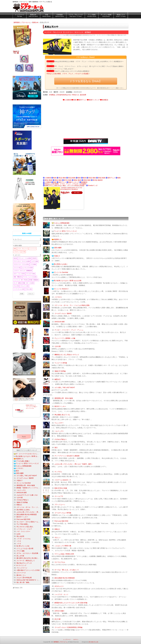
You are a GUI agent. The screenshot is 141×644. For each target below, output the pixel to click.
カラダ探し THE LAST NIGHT (65, 388)
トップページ (20, 16)
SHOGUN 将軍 (60, 322)
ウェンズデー (59, 423)
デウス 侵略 (21, 551)
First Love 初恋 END (61, 521)
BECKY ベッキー (60, 406)
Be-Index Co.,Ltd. (94, 642)
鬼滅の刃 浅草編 (60, 371)
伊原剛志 (52, 95)
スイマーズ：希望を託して (26, 561)
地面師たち (58, 239)
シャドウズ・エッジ (61, 594)
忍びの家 (58, 619)
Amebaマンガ (93, 185)
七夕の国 (58, 346)
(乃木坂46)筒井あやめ (63, 95)
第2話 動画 (72, 178)
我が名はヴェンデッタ (24, 563)
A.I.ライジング (21, 565)
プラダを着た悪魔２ (23, 461)
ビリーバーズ (21, 573)
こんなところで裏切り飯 (63, 546)
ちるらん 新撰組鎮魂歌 (62, 223)
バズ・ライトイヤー (23, 531)
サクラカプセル (60, 562)
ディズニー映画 (106, 16)
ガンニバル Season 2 (61, 289)
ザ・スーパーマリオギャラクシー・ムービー (31, 454)
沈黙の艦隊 (58, 248)
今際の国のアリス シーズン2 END (28, 570)
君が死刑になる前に (61, 264)
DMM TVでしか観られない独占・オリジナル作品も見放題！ (65, 185)
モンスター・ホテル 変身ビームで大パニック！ (33, 522)
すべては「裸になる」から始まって (67, 570)
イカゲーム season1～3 (63, 480)
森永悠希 (83, 95)
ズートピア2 (59, 496)
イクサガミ (58, 297)
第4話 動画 (102, 178)
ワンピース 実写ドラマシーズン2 (65, 231)
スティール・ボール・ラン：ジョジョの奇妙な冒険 (72, 305)
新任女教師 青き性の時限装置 (65, 578)
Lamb (18, 534)
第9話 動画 (87, 180)
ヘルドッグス (59, 431)
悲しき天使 (20, 556)
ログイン (76, 639)
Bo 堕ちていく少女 (23, 546)
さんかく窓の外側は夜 (24, 578)
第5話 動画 (48, 180)
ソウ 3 (19, 544)
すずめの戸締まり (61, 439)
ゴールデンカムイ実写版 (63, 513)
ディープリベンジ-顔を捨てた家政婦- (67, 456)
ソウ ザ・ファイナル (24, 539)
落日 (56, 448)
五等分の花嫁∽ (60, 611)
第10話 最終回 (98, 180)
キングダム (58, 472)
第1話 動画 (62, 178)
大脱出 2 (57, 256)
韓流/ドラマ (121, 16)
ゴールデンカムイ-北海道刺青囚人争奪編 (68, 627)
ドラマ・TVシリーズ (76, 16)
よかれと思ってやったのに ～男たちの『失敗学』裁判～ (74, 464)
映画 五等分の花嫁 (61, 488)
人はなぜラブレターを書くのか (27, 495)
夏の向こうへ (21, 575)
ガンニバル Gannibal (61, 272)
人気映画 (68, 100)
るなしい (58, 537)
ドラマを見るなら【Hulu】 (86, 81)
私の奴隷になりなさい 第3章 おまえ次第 (68, 281)
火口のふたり (59, 586)
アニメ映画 (92, 16)
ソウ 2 (19, 541)
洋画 (47, 16)
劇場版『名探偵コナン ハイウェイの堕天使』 (32, 488)
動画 (75, 100)
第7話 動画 (68, 180)
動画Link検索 (27, 233)
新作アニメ (83, 100)
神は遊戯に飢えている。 (63, 415)
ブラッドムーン (60, 505)
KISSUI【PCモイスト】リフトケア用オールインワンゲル (32, 407)
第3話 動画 (92, 178)
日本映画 (60, 16)
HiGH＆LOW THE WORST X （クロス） (30, 580)
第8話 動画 (77, 180)
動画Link (33, 16)
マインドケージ (22, 568)
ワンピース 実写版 (61, 363)
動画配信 (105, 100)
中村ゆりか (75, 95)
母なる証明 (20, 536)
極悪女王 (58, 379)
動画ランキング (94, 100)
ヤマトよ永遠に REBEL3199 (64, 554)
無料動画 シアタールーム (61, 642)
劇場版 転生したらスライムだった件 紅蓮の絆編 (71, 603)
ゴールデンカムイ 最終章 (63, 313)
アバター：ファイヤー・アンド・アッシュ (69, 330)
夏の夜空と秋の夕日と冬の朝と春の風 (29, 558)
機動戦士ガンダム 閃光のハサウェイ (67, 355)
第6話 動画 (58, 180)
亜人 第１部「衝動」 (24, 582)
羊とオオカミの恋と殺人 (25, 527)
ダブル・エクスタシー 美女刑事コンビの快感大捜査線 (35, 553)
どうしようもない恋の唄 (25, 548)
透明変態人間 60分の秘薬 (64, 398)
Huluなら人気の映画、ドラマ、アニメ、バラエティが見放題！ (68, 74)
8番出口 (57, 529)
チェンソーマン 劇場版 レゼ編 (65, 338)
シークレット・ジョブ (24, 529)
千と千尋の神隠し (23, 524)
